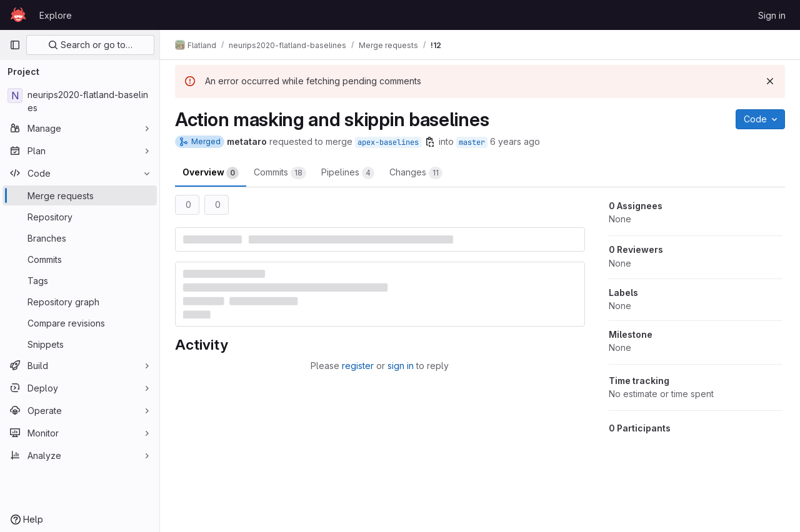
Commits (280, 173)
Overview (211, 173)
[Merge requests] (80, 195)
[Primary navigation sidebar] (15, 45)
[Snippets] (80, 344)
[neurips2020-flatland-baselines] (80, 101)
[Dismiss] (770, 81)
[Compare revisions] (80, 323)
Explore (56, 15)
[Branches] (80, 238)
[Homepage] (18, 15)
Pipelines (348, 173)
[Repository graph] (80, 302)
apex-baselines (388, 142)
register (358, 366)
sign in (401, 366)
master (472, 142)
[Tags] (80, 280)
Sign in (772, 15)
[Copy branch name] (430, 142)
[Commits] (80, 259)
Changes (416, 173)
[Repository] (80, 217)
